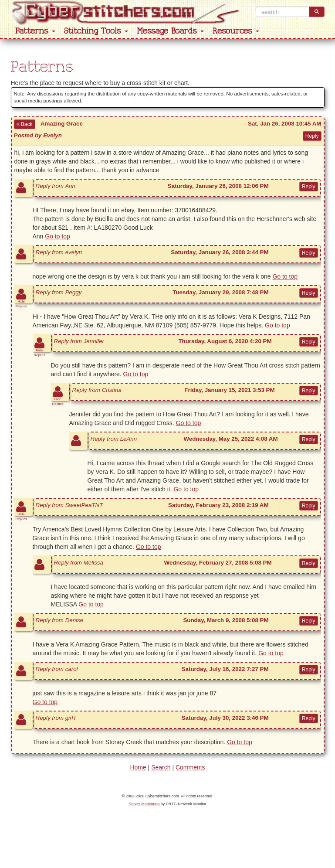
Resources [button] (236, 31)
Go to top (58, 236)
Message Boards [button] (170, 31)
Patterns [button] (35, 31)
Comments (190, 767)
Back (25, 124)
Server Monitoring (144, 804)
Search (161, 767)
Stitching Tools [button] (96, 31)
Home (138, 767)
